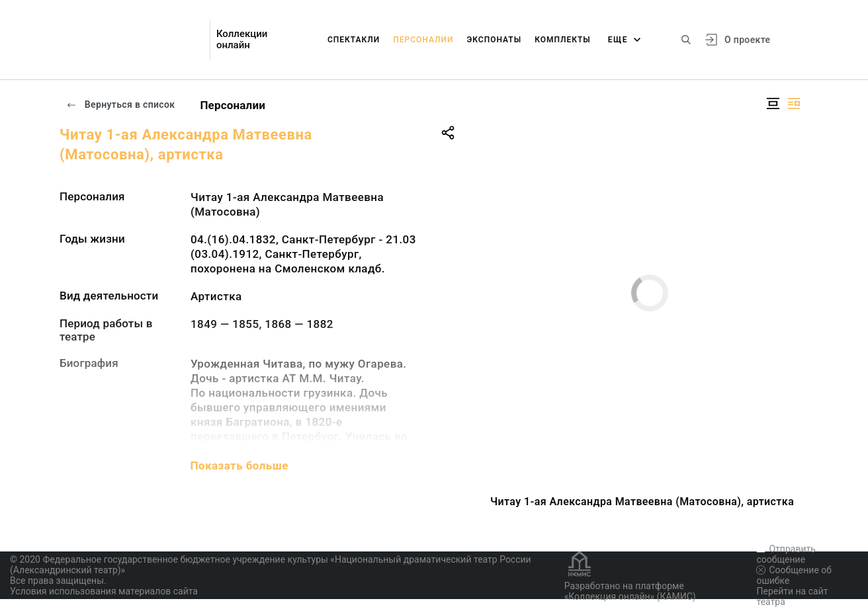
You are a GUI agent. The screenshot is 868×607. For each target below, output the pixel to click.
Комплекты (563, 40)
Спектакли (354, 40)
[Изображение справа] (794, 103)
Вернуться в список (120, 104)
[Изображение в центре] (773, 103)
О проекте (747, 40)
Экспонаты (494, 40)
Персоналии (423, 40)
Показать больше (239, 465)
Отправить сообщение (786, 554)
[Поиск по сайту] (686, 40)
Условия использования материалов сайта (104, 591)
